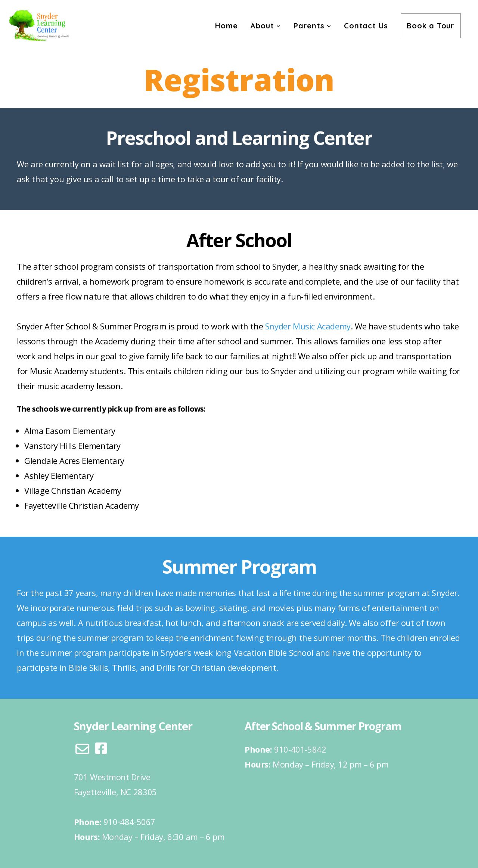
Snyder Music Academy (308, 326)
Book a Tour (431, 26)
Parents (312, 26)
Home (226, 26)
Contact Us (366, 26)
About (266, 26)
